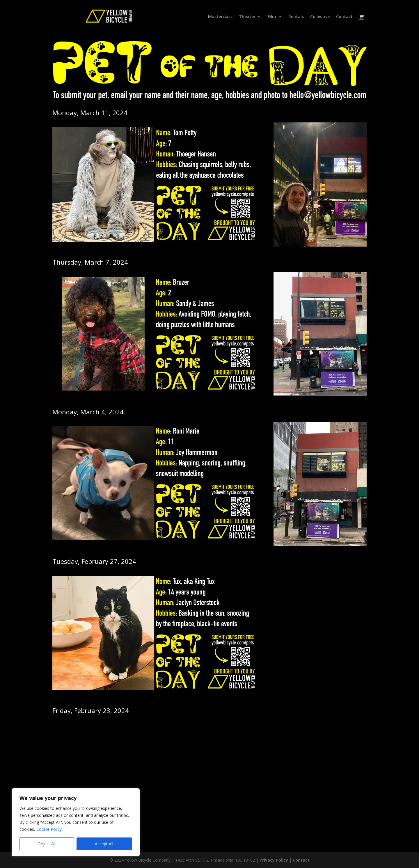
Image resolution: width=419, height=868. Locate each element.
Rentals (296, 17)
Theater (247, 17)
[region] (76, 822)
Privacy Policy (274, 860)
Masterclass (220, 17)
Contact (344, 17)
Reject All (47, 844)
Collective (320, 17)
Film (272, 17)
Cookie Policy (49, 829)
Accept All (104, 844)
